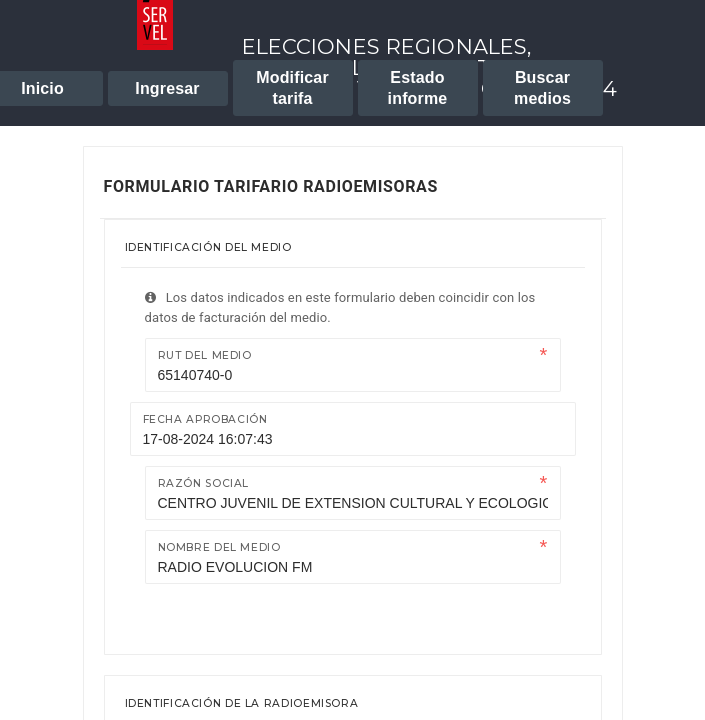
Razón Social (204, 483)
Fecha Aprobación (205, 419)
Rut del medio (205, 355)
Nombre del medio (219, 547)
